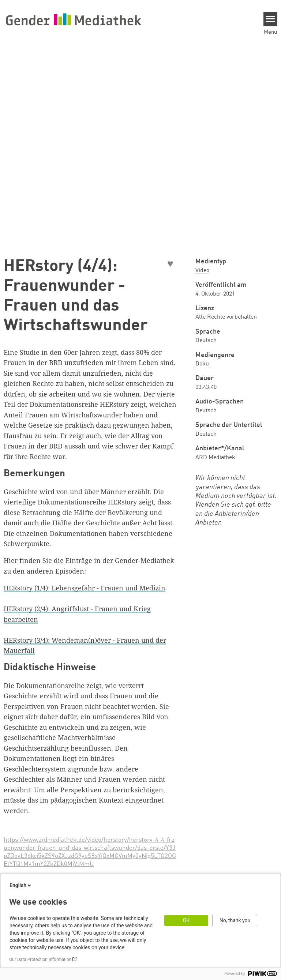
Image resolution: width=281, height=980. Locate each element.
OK (186, 920)
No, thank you (235, 920)
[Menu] (271, 19)
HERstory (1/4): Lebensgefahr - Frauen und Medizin (85, 588)
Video (202, 271)
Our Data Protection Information (40, 960)
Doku (202, 364)
